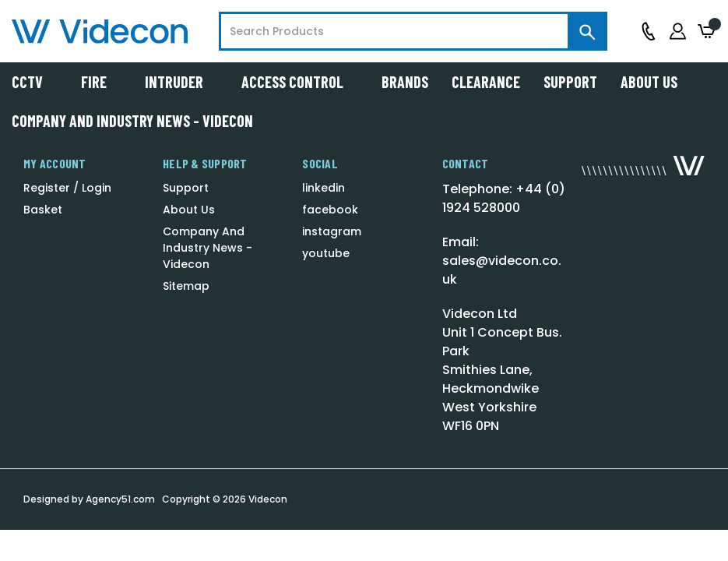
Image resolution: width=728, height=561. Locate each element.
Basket (43, 210)
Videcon (268, 499)
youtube (326, 253)
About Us (649, 82)
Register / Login (67, 188)
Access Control (300, 82)
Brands (405, 82)
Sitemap (186, 286)
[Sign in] (678, 31)
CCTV (35, 82)
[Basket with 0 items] (707, 32)
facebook (330, 210)
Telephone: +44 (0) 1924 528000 (504, 198)
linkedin (324, 188)
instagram (332, 231)
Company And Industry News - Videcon (132, 121)
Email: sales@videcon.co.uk (502, 261)
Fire (101, 82)
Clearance (486, 82)
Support (570, 82)
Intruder (181, 82)
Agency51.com (120, 499)
